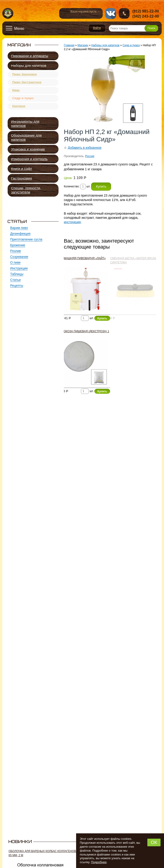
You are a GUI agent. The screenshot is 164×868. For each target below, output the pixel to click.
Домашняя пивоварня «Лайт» (83, 258)
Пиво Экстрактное (27, 84)
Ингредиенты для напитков (25, 123)
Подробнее (99, 862)
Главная (69, 45)
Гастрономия (22, 178)
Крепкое (19, 111)
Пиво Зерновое (25, 75)
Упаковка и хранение (28, 149)
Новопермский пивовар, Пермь (8, 14)
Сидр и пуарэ (23, 102)
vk (111, 14)
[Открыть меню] (15, 28)
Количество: (72, 186)
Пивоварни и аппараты (30, 56)
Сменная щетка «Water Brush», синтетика (135, 260)
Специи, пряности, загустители (26, 190)
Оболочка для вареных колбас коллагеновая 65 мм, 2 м (44, 853)
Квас (16, 93)
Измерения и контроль (29, 159)
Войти (97, 28)
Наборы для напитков (29, 65)
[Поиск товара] (133, 28)
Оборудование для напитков (26, 137)
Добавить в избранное (85, 148)
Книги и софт (22, 169)
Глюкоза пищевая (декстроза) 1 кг (84, 333)
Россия (90, 156)
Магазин (83, 45)
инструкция (72, 222)
